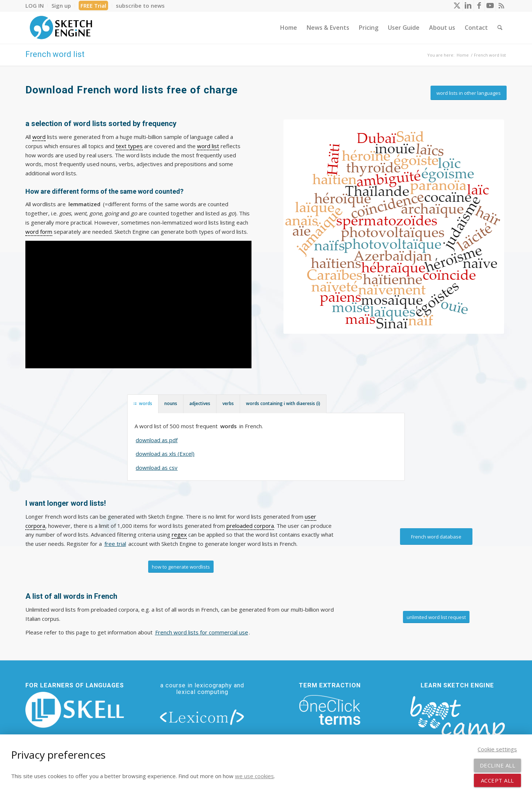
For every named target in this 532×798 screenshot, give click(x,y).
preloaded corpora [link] (250, 526)
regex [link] (179, 534)
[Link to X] (457, 6)
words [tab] (143, 403)
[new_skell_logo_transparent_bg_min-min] (75, 710)
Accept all (497, 780)
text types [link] (129, 146)
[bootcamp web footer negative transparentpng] (458, 722)
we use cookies (254, 776)
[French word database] (436, 537)
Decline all (498, 765)
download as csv (157, 468)
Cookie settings (497, 749)
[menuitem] (37, 6)
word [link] (39, 137)
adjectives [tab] (200, 403)
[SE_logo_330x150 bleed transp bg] (61, 28)
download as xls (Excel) (165, 454)
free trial (115, 544)
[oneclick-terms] (330, 710)
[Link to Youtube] (490, 6)
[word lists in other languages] (469, 93)
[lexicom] (202, 717)
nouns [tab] (171, 403)
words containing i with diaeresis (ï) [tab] (283, 403)
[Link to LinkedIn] (468, 6)
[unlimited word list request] (436, 617)
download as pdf (157, 440)
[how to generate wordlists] (181, 567)
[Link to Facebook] (479, 6)
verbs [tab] (228, 403)
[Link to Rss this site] (501, 6)
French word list (55, 54)
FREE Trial (93, 6)
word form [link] (39, 232)
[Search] (500, 28)
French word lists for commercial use (202, 632)
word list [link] (208, 146)
